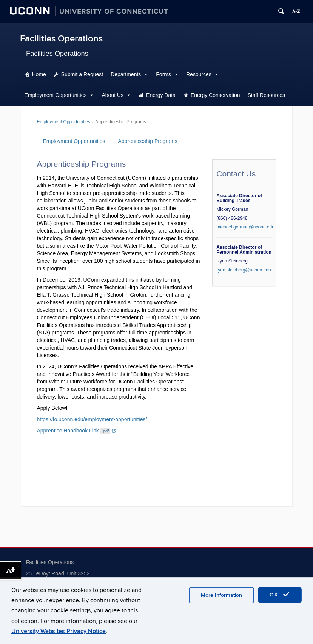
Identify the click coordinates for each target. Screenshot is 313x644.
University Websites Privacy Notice (59, 631)
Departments (126, 74)
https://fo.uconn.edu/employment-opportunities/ (92, 419)
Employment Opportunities (56, 95)
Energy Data (161, 95)
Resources (199, 74)
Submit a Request (82, 74)
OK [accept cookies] (280, 595)
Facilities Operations (61, 39)
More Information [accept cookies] (221, 595)
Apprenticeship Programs (147, 141)
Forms (163, 74)
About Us (113, 95)
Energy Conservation (215, 95)
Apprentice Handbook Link (77, 431)
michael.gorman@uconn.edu (245, 227)
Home (39, 74)
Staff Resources (266, 95)
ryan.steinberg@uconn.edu (244, 270)
